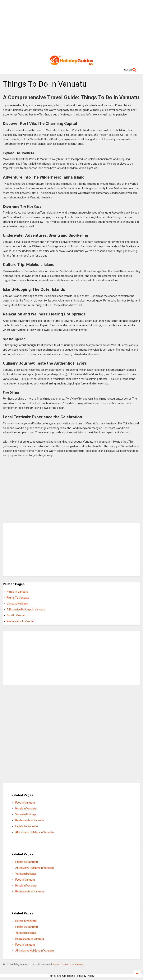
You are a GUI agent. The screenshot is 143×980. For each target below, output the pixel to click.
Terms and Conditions (62, 976)
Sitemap (79, 965)
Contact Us (67, 965)
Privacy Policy (86, 976)
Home (56, 965)
